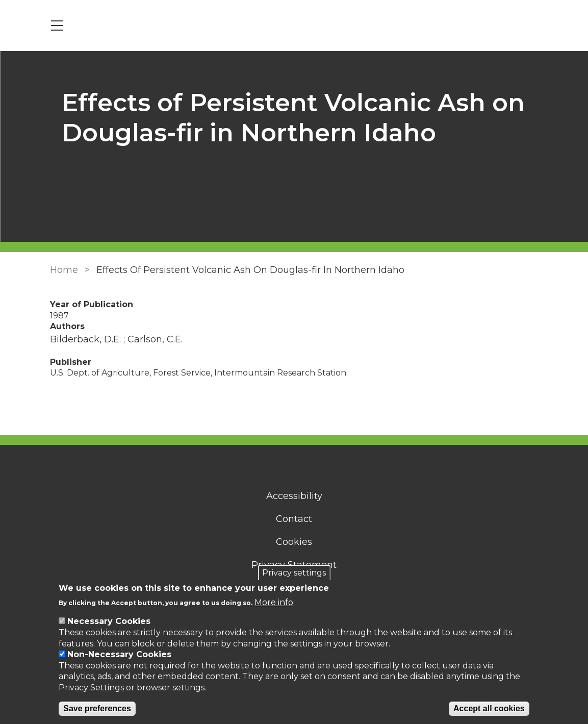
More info (274, 602)
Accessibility (294, 496)
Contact (294, 519)
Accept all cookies (489, 708)
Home (63, 270)
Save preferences (97, 708)
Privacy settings (294, 573)
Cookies (294, 542)
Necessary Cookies (109, 621)
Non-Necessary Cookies (119, 654)
